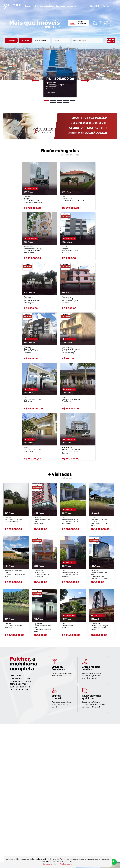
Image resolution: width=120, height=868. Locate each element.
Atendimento (71, 6)
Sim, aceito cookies (50, 864)
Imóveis (36, 6)
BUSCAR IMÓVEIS (111, 40)
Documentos (60, 6)
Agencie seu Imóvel (47, 6)
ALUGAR (25, 40)
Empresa (28, 6)
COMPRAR (11, 40)
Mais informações (66, 864)
